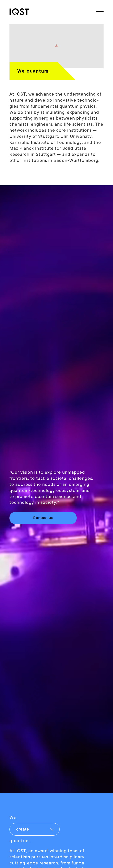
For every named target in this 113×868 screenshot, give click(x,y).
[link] (25, 12)
